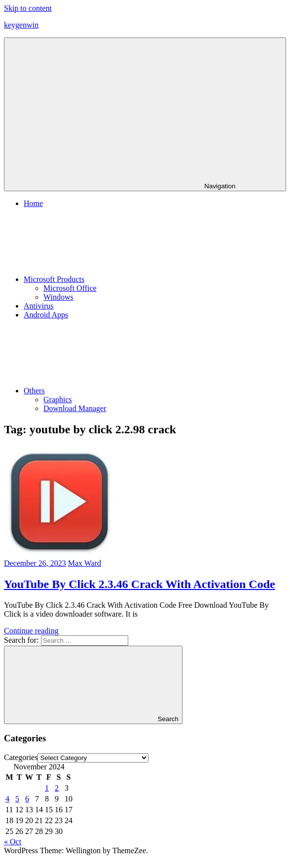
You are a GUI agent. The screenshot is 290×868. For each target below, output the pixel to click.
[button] (59, 502)
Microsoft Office (70, 288)
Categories (21, 757)
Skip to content (28, 8)
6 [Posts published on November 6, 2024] (27, 799)
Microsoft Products (128, 279)
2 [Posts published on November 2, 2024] (57, 788)
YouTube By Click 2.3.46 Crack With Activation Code (140, 584)
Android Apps (46, 315)
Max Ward (85, 563)
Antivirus (38, 306)
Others (108, 391)
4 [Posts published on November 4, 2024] (7, 799)
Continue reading (31, 631)
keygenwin (21, 25)
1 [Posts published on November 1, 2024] (47, 788)
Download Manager (75, 408)
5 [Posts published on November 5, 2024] (17, 799)
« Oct (13, 842)
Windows (58, 297)
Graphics (58, 399)
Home (33, 203)
